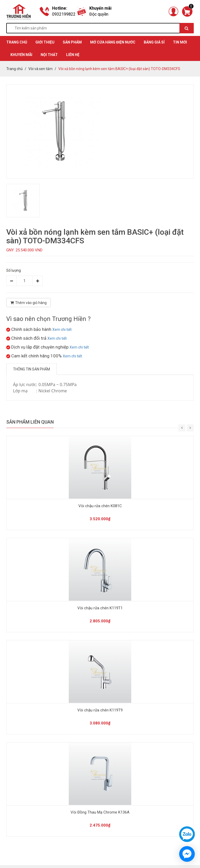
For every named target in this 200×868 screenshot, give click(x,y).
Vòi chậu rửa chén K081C (100, 506)
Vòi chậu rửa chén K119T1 (100, 608)
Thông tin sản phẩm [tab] (32, 369)
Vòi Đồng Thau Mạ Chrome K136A (100, 812)
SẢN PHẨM (72, 42)
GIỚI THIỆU (45, 42)
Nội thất (49, 55)
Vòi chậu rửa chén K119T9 (100, 710)
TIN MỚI (180, 42)
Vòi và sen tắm (40, 69)
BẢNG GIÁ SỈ (154, 42)
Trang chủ (14, 69)
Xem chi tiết (62, 330)
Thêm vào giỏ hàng (29, 303)
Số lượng (14, 270)
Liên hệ (73, 55)
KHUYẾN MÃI (21, 55)
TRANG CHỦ (17, 42)
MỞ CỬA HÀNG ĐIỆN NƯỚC (113, 42)
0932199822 (64, 14)
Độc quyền (99, 14)
